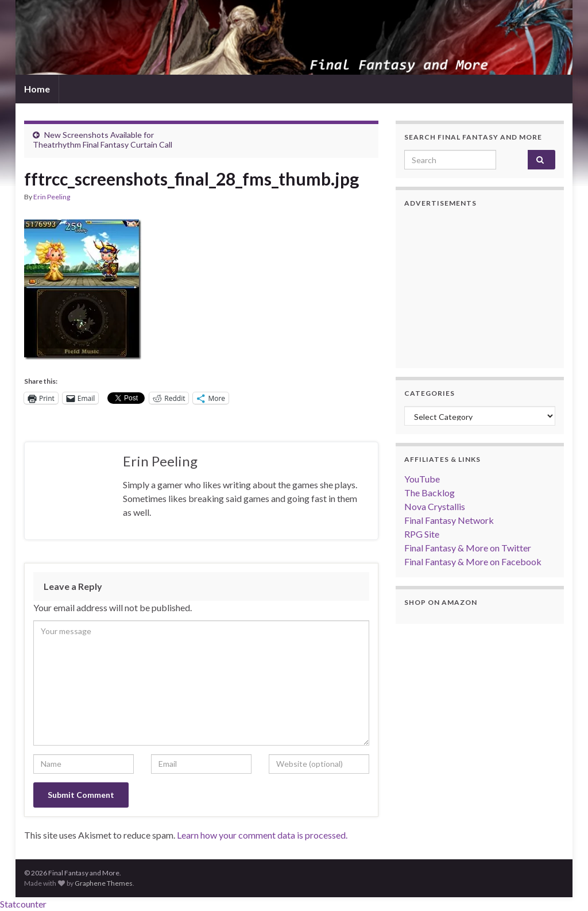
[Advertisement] (480, 288)
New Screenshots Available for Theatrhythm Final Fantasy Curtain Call (102, 140)
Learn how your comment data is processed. (262, 835)
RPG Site (422, 534)
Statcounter (23, 904)
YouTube (422, 479)
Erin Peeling (52, 197)
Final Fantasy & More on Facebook (473, 561)
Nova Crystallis (435, 506)
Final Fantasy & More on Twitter (468, 548)
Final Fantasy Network (449, 520)
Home (37, 89)
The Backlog (430, 493)
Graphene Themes (104, 883)
